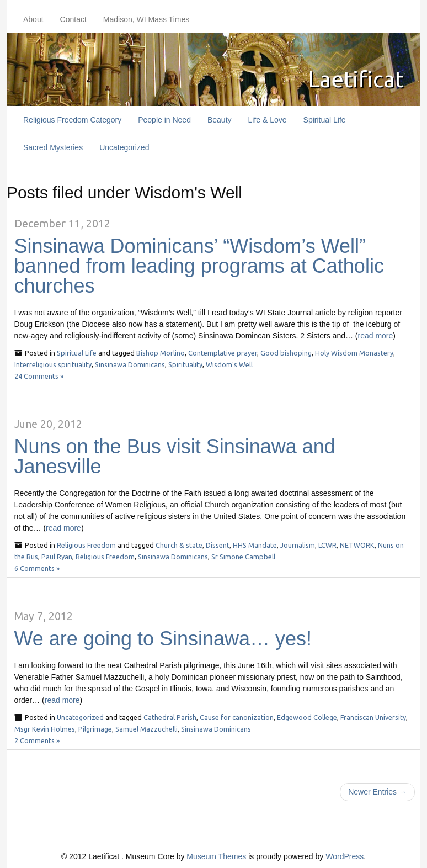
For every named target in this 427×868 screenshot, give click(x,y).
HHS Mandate (255, 545)
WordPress (345, 856)
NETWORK (357, 545)
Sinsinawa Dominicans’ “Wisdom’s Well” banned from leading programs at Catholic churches (199, 266)
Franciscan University (373, 717)
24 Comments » (39, 376)
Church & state (179, 545)
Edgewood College (307, 717)
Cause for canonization (237, 717)
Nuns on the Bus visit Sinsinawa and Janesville (175, 456)
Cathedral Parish (170, 717)
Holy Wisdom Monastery (354, 353)
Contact (73, 19)
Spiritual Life (325, 120)
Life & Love (268, 120)
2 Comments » (37, 740)
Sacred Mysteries (53, 147)
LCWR (327, 545)
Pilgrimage (95, 729)
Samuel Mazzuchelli (146, 729)
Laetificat (354, 79)
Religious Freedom (86, 545)
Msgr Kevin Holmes (45, 729)
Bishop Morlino (161, 353)
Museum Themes (216, 856)
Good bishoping (286, 353)
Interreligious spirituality (53, 364)
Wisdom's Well (229, 364)
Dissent (218, 545)
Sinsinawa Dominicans (130, 364)
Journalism (298, 545)
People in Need (164, 120)
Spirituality (185, 364)
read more (376, 336)
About (33, 19)
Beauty (220, 120)
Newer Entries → (377, 792)
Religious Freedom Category (72, 120)
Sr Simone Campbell (243, 557)
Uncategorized (124, 147)
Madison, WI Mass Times (146, 19)
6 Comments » (37, 568)
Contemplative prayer (223, 353)
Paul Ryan (57, 557)
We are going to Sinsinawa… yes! (163, 639)
